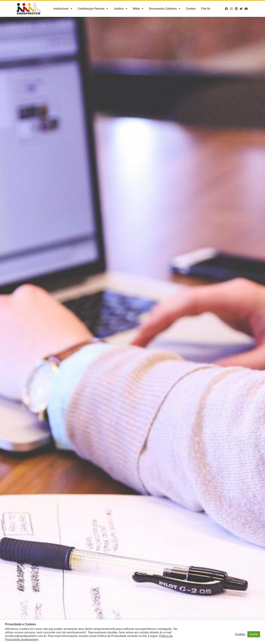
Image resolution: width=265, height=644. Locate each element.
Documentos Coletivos (165, 9)
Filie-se (206, 9)
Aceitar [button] (254, 634)
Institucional (63, 9)
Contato (191, 9)
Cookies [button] (240, 634)
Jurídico (121, 9)
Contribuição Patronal (93, 9)
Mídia (138, 9)
